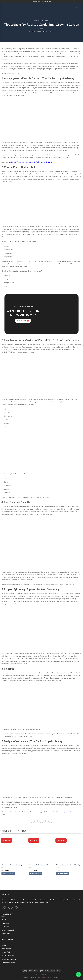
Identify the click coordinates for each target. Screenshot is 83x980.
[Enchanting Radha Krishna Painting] (41, 850)
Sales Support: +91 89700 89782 (42, 1)
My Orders (5, 923)
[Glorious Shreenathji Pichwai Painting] (69, 850)
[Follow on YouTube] (18, 907)
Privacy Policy (6, 952)
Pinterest (71, 812)
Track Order (6, 934)
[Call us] (11, 907)
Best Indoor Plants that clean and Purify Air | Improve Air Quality (31, 162)
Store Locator (6, 948)
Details (4, 919)
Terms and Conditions (9, 959)
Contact (4, 945)
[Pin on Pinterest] (47, 821)
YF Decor (51, 31)
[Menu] (3, 7)
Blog (38, 974)
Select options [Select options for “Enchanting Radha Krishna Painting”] (36, 874)
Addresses (5, 926)
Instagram (64, 812)
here (49, 812)
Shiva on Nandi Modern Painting (12, 865)
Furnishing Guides (41, 21)
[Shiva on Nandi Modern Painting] (14, 850)
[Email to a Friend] (43, 821)
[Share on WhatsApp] (32, 821)
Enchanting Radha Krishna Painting (40, 865)
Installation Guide (8, 955)
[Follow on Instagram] (3, 907)
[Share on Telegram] (51, 821)
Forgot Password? (8, 930)
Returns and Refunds (8, 963)
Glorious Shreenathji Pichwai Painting (68, 865)
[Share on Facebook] (36, 821)
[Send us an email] (7, 907)
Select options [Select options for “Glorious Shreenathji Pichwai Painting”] (63, 874)
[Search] (77, 7)
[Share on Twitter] (40, 821)
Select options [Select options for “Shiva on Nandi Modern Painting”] (8, 874)
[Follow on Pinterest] (14, 907)
